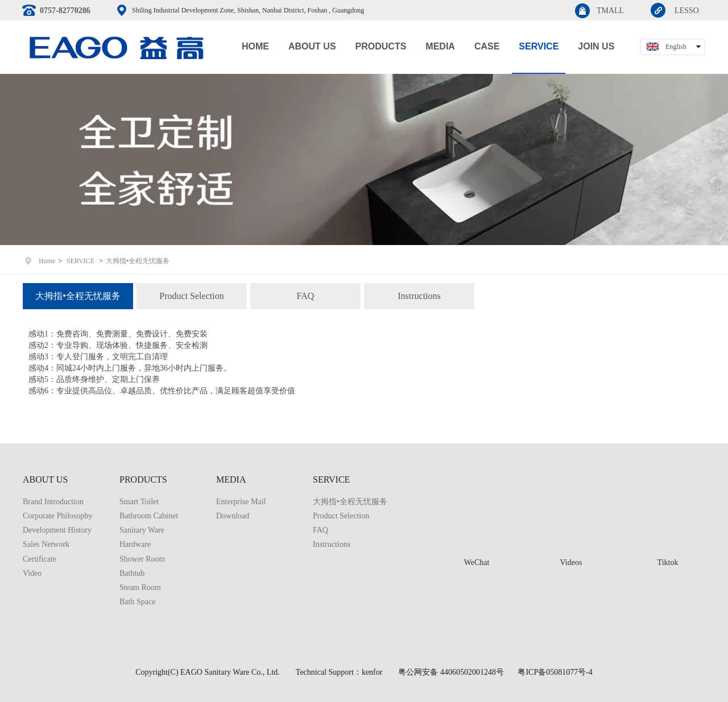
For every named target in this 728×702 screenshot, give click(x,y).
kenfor (372, 672)
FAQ (320, 530)
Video (32, 573)
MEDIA (231, 479)
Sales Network (46, 544)
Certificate (40, 559)
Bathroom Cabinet (149, 516)
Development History (57, 530)
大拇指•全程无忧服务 (138, 261)
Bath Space (137, 602)
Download (233, 516)
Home (47, 261)
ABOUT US (45, 479)
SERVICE (80, 261)
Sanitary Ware (142, 530)
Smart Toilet (139, 502)
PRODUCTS (143, 479)
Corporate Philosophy (58, 516)
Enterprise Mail (241, 502)
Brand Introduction (53, 502)
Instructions (332, 544)
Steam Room (140, 587)
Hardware (135, 544)
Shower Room (142, 559)
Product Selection (341, 516)
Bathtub (132, 573)
